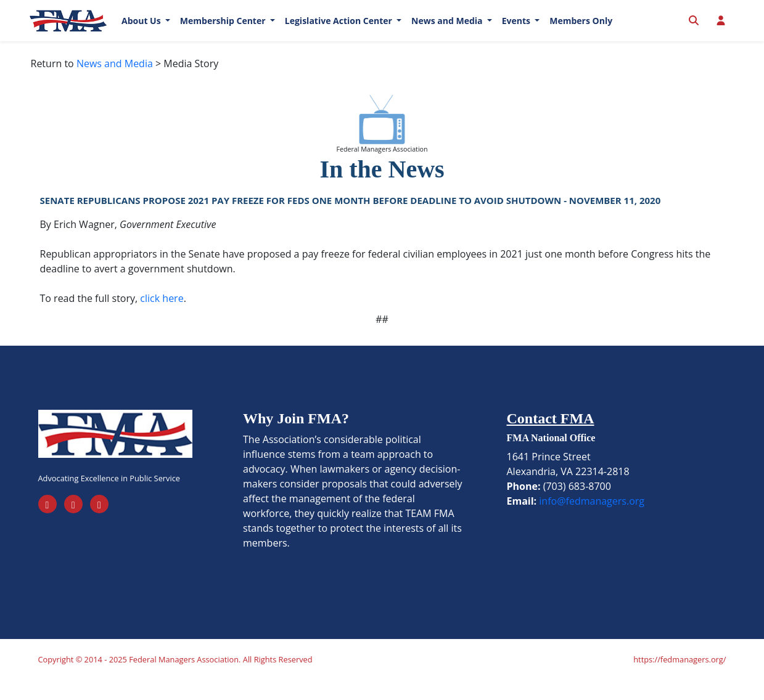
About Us (142, 31)
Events (517, 31)
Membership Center (224, 31)
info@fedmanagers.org (592, 520)
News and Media (448, 31)
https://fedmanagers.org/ (680, 679)
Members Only (581, 31)
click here (162, 317)
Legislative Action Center (340, 31)
